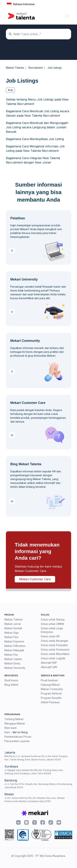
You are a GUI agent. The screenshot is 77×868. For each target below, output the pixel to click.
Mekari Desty (12, 663)
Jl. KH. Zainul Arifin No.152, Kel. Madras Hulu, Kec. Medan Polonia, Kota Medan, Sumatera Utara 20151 (35, 800)
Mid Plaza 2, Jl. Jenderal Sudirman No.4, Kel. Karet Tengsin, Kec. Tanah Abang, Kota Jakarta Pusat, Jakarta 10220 (36, 758)
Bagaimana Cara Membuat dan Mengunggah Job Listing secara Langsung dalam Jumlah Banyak (37, 127)
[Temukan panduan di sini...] (38, 34)
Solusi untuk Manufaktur (55, 654)
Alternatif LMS (49, 667)
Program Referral (51, 693)
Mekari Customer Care (35, 579)
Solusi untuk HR (50, 636)
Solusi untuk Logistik (53, 658)
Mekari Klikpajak (14, 650)
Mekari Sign (12, 633)
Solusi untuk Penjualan (54, 645)
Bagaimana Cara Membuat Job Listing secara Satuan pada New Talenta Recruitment (37, 113)
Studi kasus (11, 680)
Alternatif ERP (49, 663)
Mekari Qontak (13, 628)
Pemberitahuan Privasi (18, 737)
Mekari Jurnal (13, 624)
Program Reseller (51, 698)
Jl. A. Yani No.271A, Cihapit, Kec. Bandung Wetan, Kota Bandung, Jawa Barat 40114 (38, 786)
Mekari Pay (11, 655)
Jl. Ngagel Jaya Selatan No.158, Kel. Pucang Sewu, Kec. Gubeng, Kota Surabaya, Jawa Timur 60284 (34, 772)
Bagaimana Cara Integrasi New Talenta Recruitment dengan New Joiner (33, 160)
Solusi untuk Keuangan (54, 641)
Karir (7, 732)
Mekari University (15, 668)
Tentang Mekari (14, 719)
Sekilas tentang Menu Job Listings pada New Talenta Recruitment (37, 102)
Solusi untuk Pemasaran (55, 649)
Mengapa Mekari (15, 723)
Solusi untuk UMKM (52, 624)
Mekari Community (52, 689)
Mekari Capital (13, 659)
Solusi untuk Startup (53, 619)
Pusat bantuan (49, 680)
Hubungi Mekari (50, 685)
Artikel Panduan (50, 702)
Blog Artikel (11, 685)
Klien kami (10, 728)
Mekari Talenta (13, 619)
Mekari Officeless (15, 646)
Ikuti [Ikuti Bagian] (10, 90)
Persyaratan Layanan (17, 741)
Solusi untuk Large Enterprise (52, 630)
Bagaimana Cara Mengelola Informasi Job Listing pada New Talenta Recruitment (35, 148)
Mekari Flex (11, 637)
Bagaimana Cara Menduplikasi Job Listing (35, 139)
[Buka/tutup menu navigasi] (67, 16)
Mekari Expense (14, 641)
